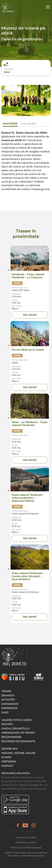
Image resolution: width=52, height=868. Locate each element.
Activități (8, 700)
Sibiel (7, 72)
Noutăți (7, 724)
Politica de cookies (26, 842)
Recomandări (11, 737)
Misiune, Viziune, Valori (18, 753)
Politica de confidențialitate (26, 847)
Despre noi (9, 749)
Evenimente (10, 704)
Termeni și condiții (26, 837)
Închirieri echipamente (18, 741)
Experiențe (9, 708)
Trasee (6, 691)
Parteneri (9, 762)
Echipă (6, 757)
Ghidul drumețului (16, 729)
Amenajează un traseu (18, 733)
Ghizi (5, 713)
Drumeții (8, 696)
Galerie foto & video (17, 720)
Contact (7, 766)
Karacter (39, 856)
